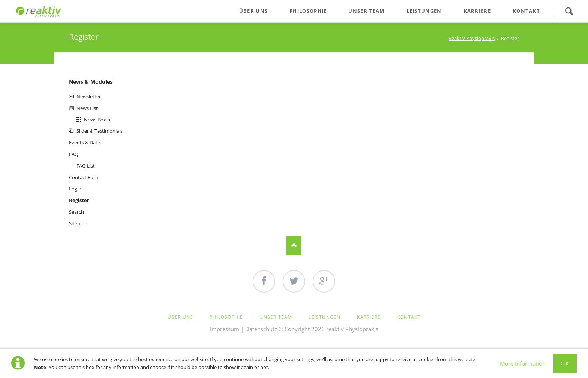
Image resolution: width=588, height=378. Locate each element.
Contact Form (84, 177)
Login (75, 189)
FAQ (74, 154)
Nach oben (294, 246)
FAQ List (86, 166)
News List (87, 108)
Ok (565, 363)
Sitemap (78, 223)
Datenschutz (261, 329)
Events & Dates (86, 142)
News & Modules (91, 82)
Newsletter (89, 96)
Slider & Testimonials (100, 131)
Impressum (225, 329)
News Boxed (98, 120)
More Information (523, 363)
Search (569, 11)
